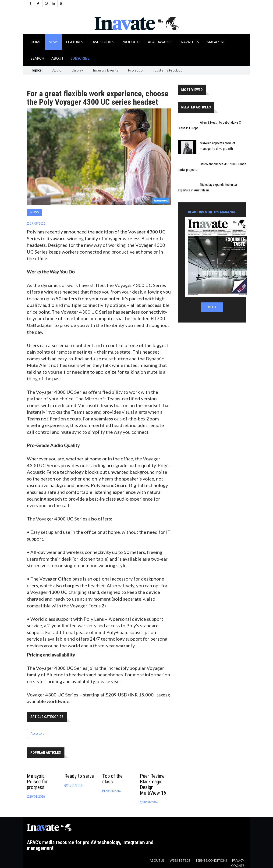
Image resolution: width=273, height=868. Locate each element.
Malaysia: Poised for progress (37, 782)
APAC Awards (160, 42)
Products (131, 42)
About (57, 58)
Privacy (238, 861)
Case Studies (102, 42)
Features (74, 42)
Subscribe (80, 58)
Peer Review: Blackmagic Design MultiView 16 (153, 784)
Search (37, 58)
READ (212, 307)
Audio (57, 70)
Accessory (37, 733)
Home (36, 42)
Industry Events (106, 70)
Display (77, 70)
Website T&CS (180, 861)
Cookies (238, 866)
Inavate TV (190, 42)
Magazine (216, 42)
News (54, 42)
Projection (136, 70)
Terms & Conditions (211, 861)
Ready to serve (79, 776)
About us (157, 861)
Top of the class (112, 779)
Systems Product (168, 70)
